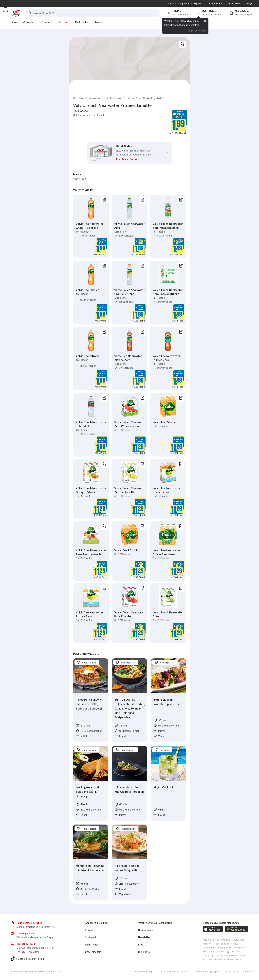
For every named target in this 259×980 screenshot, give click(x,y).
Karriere (99, 22)
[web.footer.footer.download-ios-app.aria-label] (213, 929)
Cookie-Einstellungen (144, 971)
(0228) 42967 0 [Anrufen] (26, 944)
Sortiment (63, 22)
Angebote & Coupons (24, 22)
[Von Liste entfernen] (104, 200)
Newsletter (234, 3)
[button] (89, 98)
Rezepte (46, 22)
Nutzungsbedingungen (206, 971)
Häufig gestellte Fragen (29, 922)
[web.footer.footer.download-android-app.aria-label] (237, 929)
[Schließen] (205, 21)
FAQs (250, 3)
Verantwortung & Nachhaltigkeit (185, 3)
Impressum (249, 971)
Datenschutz (231, 971)
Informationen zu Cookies (175, 971)
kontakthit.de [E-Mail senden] (25, 933)
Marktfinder (82, 22)
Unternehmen (215, 3)
